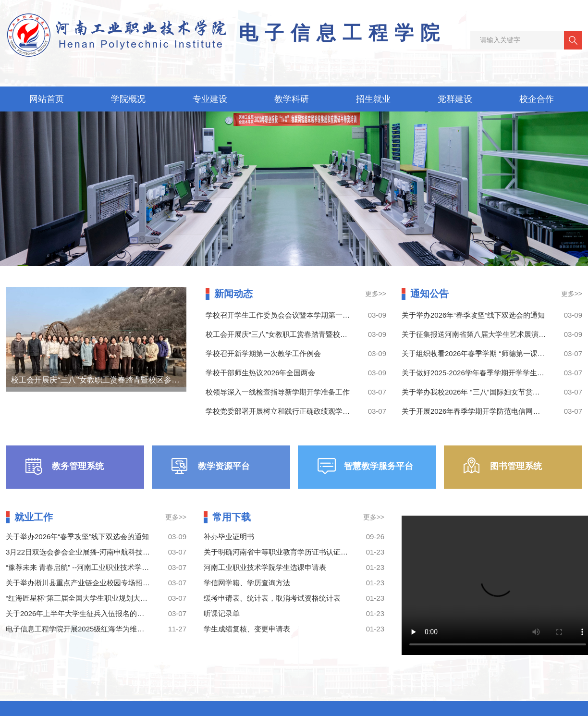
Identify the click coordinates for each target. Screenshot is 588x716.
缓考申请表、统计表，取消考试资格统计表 (272, 598)
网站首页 (47, 99)
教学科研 (292, 99)
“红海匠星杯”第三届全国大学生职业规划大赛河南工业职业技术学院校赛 (120, 598)
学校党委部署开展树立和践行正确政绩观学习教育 (285, 411)
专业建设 (210, 99)
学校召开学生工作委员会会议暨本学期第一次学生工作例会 (299, 315)
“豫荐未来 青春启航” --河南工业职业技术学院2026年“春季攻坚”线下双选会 (124, 567)
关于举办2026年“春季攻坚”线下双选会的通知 (473, 315)
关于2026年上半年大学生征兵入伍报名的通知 (79, 613)
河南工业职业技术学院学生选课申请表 (265, 567)
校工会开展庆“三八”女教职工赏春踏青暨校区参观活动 (103, 380)
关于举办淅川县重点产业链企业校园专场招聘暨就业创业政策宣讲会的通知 (125, 583)
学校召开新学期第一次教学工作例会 (263, 353)
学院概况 (128, 99)
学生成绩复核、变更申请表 (247, 629)
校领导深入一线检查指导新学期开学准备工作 (278, 392)
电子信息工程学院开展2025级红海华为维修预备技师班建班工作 (107, 629)
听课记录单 (222, 613)
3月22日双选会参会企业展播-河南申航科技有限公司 (89, 552)
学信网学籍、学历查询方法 (247, 583)
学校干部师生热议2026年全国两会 (260, 373)
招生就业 (373, 99)
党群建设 (455, 99)
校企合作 (537, 99)
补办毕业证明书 (229, 537)
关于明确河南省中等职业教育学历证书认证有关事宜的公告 (297, 552)
